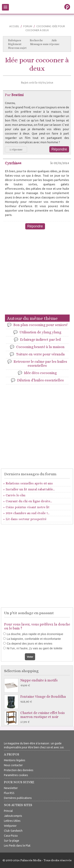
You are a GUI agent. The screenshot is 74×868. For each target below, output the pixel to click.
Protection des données (19, 770)
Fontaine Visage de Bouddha (38, 699)
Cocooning (44, 26)
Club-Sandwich (13, 831)
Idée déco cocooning (40, 373)
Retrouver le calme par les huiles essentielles (40, 364)
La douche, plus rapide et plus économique (35, 634)
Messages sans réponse (45, 44)
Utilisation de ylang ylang (40, 332)
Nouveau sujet (17, 48)
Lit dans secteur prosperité (26, 519)
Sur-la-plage (12, 841)
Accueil (14, 26)
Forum (28, 26)
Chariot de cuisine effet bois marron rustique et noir (38, 717)
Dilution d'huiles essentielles (40, 380)
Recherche (36, 40)
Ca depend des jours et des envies (30, 643)
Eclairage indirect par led (40, 340)
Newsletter (11, 788)
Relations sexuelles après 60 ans (29, 483)
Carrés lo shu (15, 495)
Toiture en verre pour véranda (40, 354)
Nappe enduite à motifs (38, 683)
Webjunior (10, 826)
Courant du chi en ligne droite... (29, 501)
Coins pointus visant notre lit (28, 507)
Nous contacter (13, 765)
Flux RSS (9, 793)
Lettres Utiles (12, 821)
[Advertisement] (37, 275)
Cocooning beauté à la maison (40, 347)
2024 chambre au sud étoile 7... (28, 513)
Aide (54, 40)
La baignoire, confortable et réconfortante (34, 639)
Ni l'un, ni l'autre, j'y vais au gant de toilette (35, 648)
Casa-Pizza (11, 836)
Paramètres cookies (16, 775)
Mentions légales (15, 760)
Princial (8, 811)
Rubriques (15, 40)
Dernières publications (18, 798)
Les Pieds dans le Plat (17, 846)
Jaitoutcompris (13, 816)
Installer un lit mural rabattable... (30, 489)
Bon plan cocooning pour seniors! (40, 325)
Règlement (15, 44)
